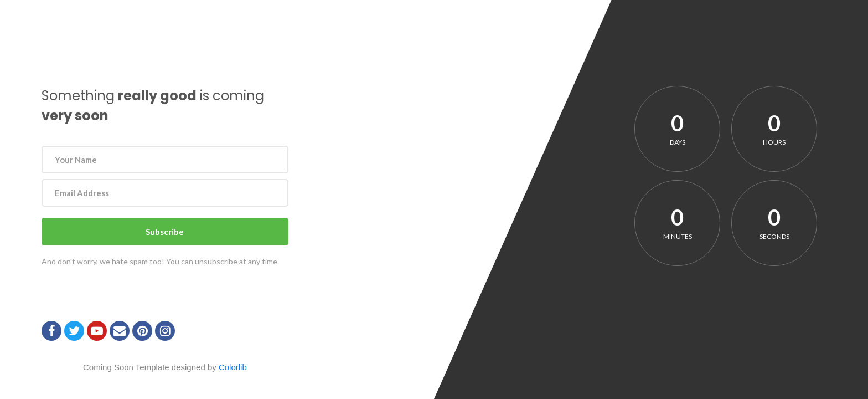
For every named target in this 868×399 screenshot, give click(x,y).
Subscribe (165, 232)
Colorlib (233, 367)
